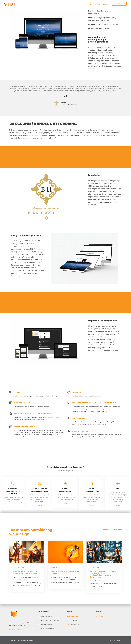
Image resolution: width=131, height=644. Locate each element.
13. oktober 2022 (57, 568)
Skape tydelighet (47, 616)
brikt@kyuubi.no (75, 624)
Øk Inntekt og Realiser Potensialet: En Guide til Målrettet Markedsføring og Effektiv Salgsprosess (104, 574)
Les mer (13, 506)
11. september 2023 (19, 568)
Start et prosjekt (119, 4)
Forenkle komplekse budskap (51, 621)
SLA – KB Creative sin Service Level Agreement (65, 572)
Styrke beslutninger (48, 628)
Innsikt (97, 4)
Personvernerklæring (114, 640)
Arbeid (89, 4)
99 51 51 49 (73, 621)
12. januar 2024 (95, 568)
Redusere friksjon (47, 624)
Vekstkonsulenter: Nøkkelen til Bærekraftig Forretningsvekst (25, 572)
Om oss (106, 4)
